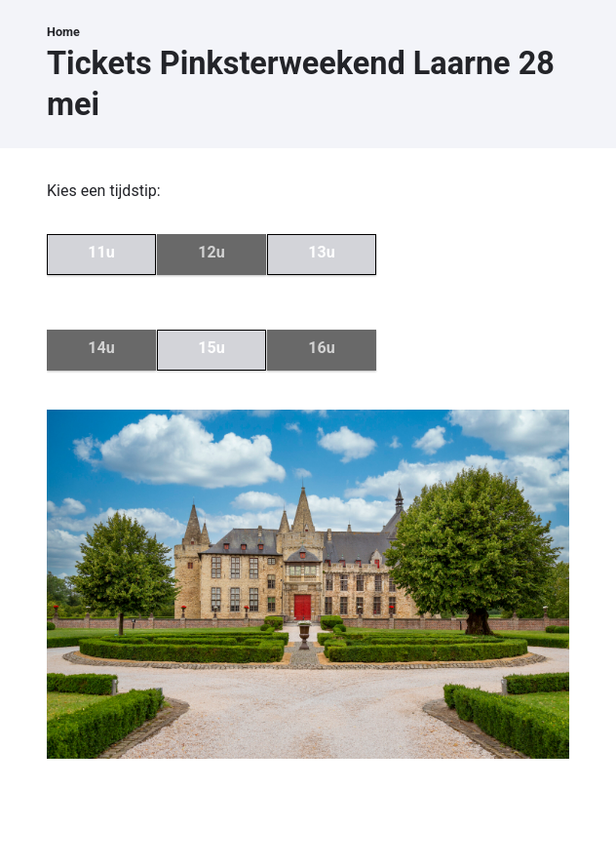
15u (211, 348)
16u (321, 348)
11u (101, 252)
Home (63, 32)
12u (211, 252)
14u (101, 348)
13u (321, 252)
